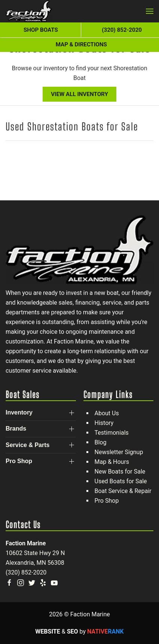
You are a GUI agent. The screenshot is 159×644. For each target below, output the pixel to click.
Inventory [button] (19, 412)
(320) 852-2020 (26, 572)
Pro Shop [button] (19, 461)
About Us (107, 413)
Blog (101, 442)
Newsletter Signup (119, 452)
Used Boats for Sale (121, 481)
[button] (150, 11)
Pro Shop (107, 501)
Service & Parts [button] (27, 445)
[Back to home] (29, 11)
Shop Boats (41, 30)
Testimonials (112, 433)
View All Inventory (79, 94)
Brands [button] (16, 429)
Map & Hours (112, 462)
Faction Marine (26, 543)
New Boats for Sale (120, 472)
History (104, 423)
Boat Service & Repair (123, 491)
